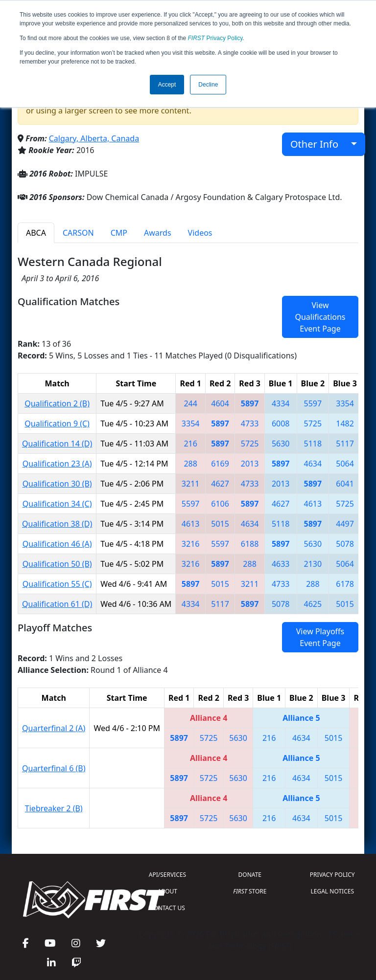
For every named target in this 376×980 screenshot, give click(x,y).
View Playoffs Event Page (320, 637)
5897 (250, 403)
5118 (313, 444)
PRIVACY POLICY (332, 875)
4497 (345, 524)
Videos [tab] (200, 233)
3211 (191, 484)
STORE (250, 891)
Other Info (319, 144)
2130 (313, 564)
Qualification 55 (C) (57, 584)
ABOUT (167, 891)
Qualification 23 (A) (57, 464)
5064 (345, 464)
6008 (281, 423)
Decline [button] (208, 85)
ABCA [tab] (36, 233)
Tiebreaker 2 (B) (54, 808)
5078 (345, 544)
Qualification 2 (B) (57, 403)
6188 (250, 544)
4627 (220, 484)
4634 (313, 464)
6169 (220, 464)
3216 (191, 544)
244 (190, 403)
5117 (345, 444)
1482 (345, 423)
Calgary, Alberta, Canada (94, 138)
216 (190, 444)
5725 (313, 423)
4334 (281, 403)
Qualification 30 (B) (57, 484)
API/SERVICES (167, 875)
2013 (250, 464)
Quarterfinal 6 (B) (54, 768)
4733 (250, 423)
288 (190, 464)
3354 (345, 403)
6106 (220, 504)
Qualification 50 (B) (57, 564)
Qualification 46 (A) (57, 544)
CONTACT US (167, 908)
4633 (281, 564)
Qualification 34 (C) (57, 504)
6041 (345, 484)
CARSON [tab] (78, 233)
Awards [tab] (158, 233)
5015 (220, 524)
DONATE (250, 875)
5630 (281, 444)
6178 (345, 584)
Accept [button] (167, 85)
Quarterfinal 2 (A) (54, 728)
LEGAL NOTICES (333, 891)
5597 (313, 403)
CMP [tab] (119, 233)
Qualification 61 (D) (57, 604)
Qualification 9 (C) (57, 423)
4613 (313, 504)
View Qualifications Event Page (320, 317)
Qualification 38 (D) (57, 524)
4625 (313, 604)
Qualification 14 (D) (57, 444)
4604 (220, 403)
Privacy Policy (215, 38)
